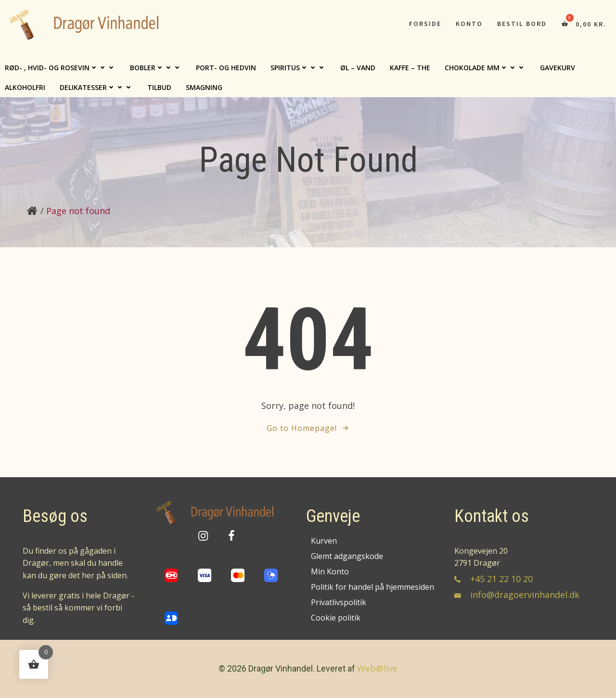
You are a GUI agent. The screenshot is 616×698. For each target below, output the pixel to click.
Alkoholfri (25, 87)
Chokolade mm (485, 68)
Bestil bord (522, 24)
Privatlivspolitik (339, 602)
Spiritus (298, 68)
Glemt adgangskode (347, 556)
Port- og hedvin (226, 68)
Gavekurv (558, 68)
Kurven (324, 541)
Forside (425, 24)
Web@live (377, 668)
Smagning (204, 87)
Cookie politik (336, 618)
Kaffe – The (410, 68)
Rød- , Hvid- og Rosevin (60, 68)
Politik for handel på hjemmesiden (372, 587)
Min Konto (330, 571)
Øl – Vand (358, 68)
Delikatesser (96, 87)
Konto (469, 24)
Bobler (156, 68)
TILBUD (159, 87)
